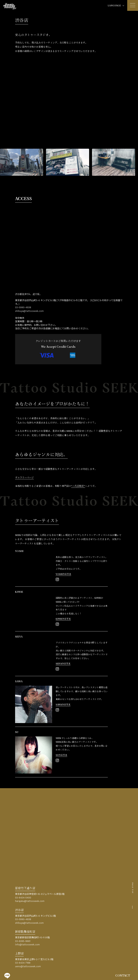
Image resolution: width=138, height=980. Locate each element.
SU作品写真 (61, 755)
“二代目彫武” (78, 486)
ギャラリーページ (24, 478)
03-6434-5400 (23, 898)
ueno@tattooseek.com (28, 966)
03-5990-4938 (23, 307)
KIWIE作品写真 (63, 619)
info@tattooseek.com (27, 945)
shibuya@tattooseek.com (29, 311)
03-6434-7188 (23, 963)
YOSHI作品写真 (63, 574)
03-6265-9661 (23, 941)
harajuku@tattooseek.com (30, 901)
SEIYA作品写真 (63, 664)
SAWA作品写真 (63, 705)
